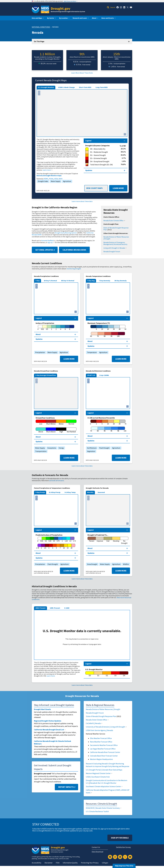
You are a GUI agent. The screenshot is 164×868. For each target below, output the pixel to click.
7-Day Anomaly (104, 281)
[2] (56, 328)
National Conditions (41, 27)
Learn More (117, 188)
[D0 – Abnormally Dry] (103, 149)
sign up (51, 242)
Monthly (90, 492)
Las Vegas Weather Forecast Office (103, 749)
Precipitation (40, 352)
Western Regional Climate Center (99, 773)
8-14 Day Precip (55, 492)
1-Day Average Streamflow (46, 375)
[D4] (124, 674)
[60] (91, 335)
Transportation (40, 451)
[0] (38, 328)
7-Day (37, 281)
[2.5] (45, 546)
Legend (88, 664)
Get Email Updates (45, 250)
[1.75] (38, 546)
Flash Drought (104, 448)
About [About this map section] (38, 334)
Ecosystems (51, 448)
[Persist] (92, 539)
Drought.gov (61, 8)
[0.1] (46, 539)
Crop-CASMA (104, 375)
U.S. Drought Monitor (46, 87)
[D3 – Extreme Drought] (104, 158)
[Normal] (71, 422)
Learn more (48, 170)
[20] (108, 328)
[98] (118, 429)
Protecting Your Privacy (90, 863)
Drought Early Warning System (66, 233)
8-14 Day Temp (70, 492)
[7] (60, 546)
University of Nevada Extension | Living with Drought (106, 727)
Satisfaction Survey (123, 847)
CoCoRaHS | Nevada (94, 723)
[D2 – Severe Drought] (103, 155)
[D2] (107, 674)
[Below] (61, 422)
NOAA (51, 179)
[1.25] (66, 539)
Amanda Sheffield (48, 240)
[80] (105, 335)
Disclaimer (49, 863)
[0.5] (47, 328)
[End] (108, 539)
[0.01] (42, 328)
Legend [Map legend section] (88, 141)
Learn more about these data (82, 201)
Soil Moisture (91, 448)
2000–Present (40, 608)
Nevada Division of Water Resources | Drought (116, 238)
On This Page (39, 41)
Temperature (91, 352)
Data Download (97, 852)
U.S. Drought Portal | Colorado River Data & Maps (104, 770)
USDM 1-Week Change (66, 87)
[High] (61, 430)
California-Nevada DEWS (74, 250)
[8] (70, 328)
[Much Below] (51, 422)
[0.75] (58, 539)
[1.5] (70, 539)
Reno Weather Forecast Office (101, 742)
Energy (61, 448)
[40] (120, 328)
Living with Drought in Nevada (115, 248)
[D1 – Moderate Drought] (103, 152)
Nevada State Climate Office (114, 221)
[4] (61, 328)
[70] (98, 335)
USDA (56, 179)
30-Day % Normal (50, 281)
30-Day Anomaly (120, 281)
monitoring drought (74, 269)
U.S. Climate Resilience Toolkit (97, 811)
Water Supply (55, 181)
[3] (49, 546)
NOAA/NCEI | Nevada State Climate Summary (104, 808)
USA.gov (105, 863)
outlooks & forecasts (57, 480)
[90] (111, 335)
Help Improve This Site (124, 866)
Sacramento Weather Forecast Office (104, 745)
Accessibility (37, 863)
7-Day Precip (40, 492)
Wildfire (126, 564)
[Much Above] (51, 430)
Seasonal (101, 492)
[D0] (90, 674)
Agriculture (67, 181)
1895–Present (55, 608)
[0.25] (50, 539)
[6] (65, 328)
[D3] (115, 674)
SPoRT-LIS (91, 375)
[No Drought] (124, 540)
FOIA (58, 863)
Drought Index (42, 181)
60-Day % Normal (68, 281)
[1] (52, 328)
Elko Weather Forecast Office (101, 738)
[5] (102, 422)
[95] (111, 429)
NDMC (46, 179)
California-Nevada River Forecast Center (105, 752)
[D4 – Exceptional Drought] (104, 162)
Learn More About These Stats (82, 73)
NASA (61, 179)
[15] (68, 546)
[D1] (98, 674)
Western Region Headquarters (101, 759)
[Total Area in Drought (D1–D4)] (103, 165)
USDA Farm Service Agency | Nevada (99, 730)
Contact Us (96, 847)
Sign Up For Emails (120, 838)
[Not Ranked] (71, 430)
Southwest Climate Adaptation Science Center (104, 786)
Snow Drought (92, 564)
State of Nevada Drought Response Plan (116, 229)
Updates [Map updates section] (89, 170)
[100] (118, 335)
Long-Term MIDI (102, 87)
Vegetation (91, 451)
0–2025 (67, 608)
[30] (114, 328)
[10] (102, 328)
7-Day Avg (91, 281)
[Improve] (100, 539)
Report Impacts (67, 787)
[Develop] (116, 539)
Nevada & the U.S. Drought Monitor (103, 783)
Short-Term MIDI (85, 87)
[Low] (41, 422)
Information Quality (70, 863)
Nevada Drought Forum (112, 251)
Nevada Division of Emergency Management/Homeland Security (115, 243)
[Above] (41, 430)
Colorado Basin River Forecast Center (104, 756)
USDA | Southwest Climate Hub (98, 777)
